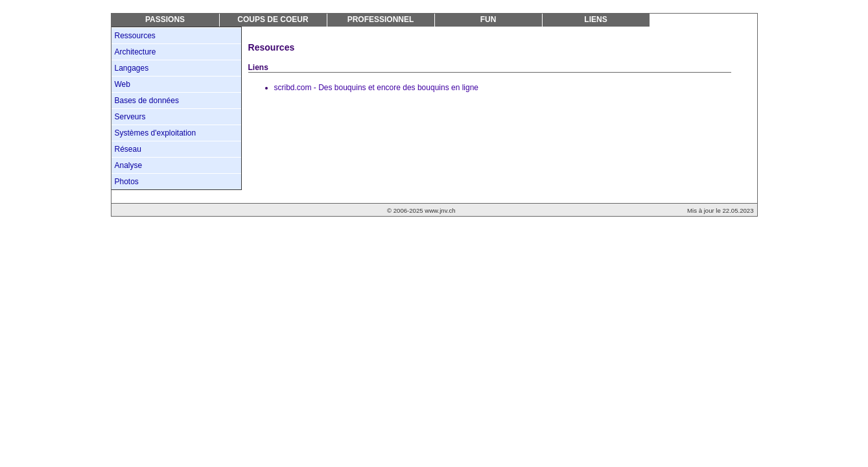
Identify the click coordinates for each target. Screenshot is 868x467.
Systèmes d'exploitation (156, 133)
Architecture (135, 52)
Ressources (135, 36)
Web (123, 84)
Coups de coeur (273, 19)
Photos (127, 182)
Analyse (129, 165)
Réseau (128, 149)
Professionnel (381, 19)
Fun (488, 19)
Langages (132, 68)
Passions (165, 19)
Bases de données (147, 101)
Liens (595, 19)
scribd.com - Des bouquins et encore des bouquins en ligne (377, 88)
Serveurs (130, 117)
